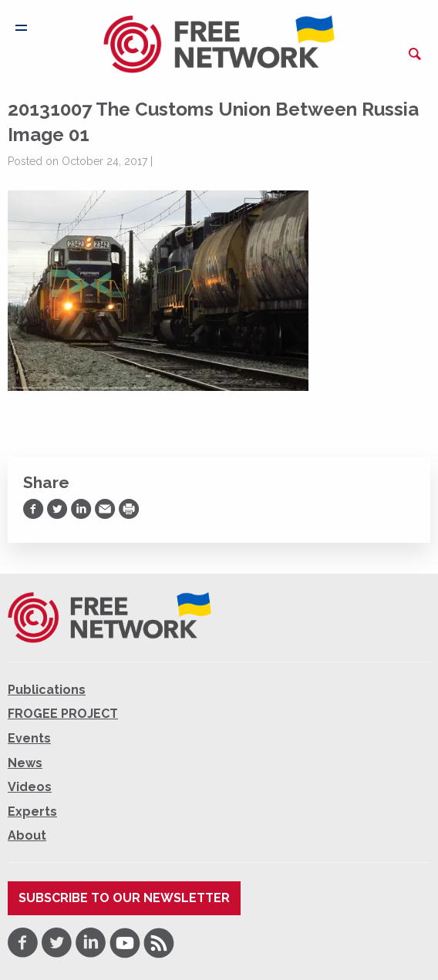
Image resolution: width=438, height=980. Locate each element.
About (27, 835)
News (25, 763)
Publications (47, 690)
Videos (30, 787)
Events (29, 738)
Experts (32, 812)
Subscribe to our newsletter (124, 898)
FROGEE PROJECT (63, 714)
